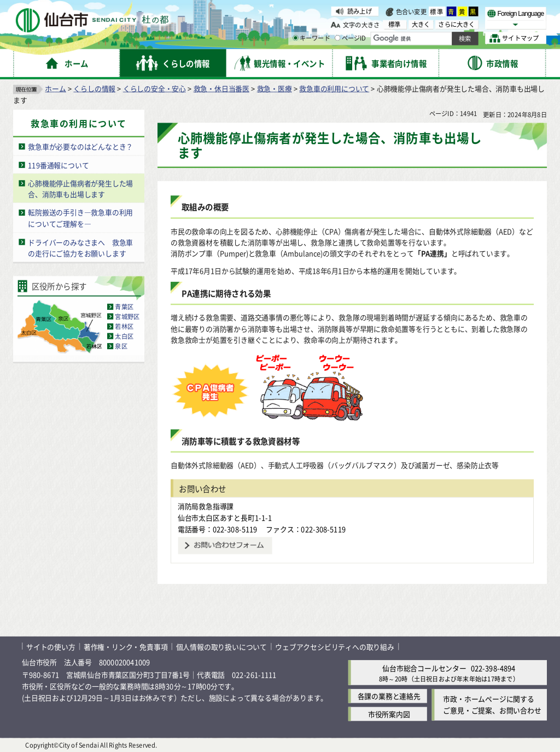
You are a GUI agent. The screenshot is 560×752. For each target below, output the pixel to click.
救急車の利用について (334, 88)
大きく (421, 24)
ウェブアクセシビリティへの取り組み (335, 646)
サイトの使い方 (51, 646)
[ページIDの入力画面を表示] (337, 38)
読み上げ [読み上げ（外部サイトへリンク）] (360, 11)
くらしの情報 (94, 88)
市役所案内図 (389, 714)
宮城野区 (127, 316)
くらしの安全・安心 (154, 88)
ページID (351, 38)
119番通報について (58, 164)
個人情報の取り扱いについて (221, 646)
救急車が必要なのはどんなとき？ (80, 146)
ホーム (55, 88)
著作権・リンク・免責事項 (126, 646)
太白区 (124, 336)
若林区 (124, 326)
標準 (437, 11)
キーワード (311, 38)
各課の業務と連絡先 (389, 696)
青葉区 (124, 306)
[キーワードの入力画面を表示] (295, 38)
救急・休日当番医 (221, 88)
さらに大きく (456, 24)
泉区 (121, 346)
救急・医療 (275, 88)
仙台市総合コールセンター (424, 667)
